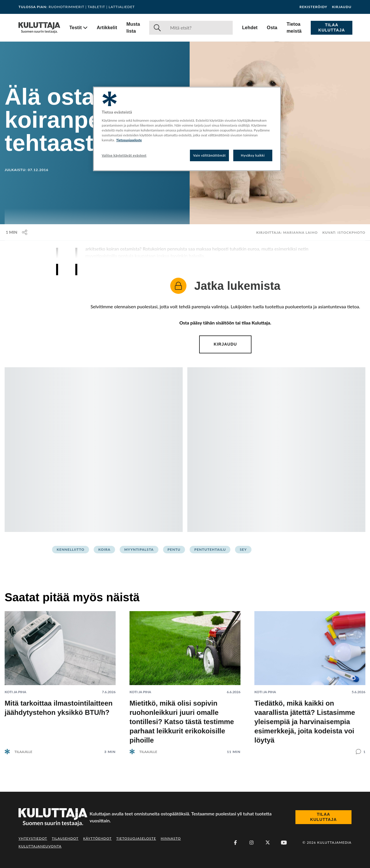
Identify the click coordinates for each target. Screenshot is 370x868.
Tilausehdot (65, 838)
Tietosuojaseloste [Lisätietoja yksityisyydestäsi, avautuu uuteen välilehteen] (129, 140)
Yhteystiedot (33, 838)
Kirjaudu (342, 7)
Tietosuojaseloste (136, 838)
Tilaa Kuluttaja (332, 27)
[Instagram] (251, 843)
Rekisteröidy (313, 7)
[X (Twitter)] (268, 843)
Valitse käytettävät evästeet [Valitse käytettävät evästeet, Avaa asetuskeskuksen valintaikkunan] (124, 155)
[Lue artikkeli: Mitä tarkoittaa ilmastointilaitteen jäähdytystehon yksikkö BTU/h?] (60, 678)
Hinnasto (171, 838)
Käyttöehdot (98, 838)
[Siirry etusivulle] (39, 28)
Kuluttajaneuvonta (40, 846)
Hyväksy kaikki (253, 155)
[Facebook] (235, 843)
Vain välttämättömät (209, 155)
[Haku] (199, 28)
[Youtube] (284, 843)
